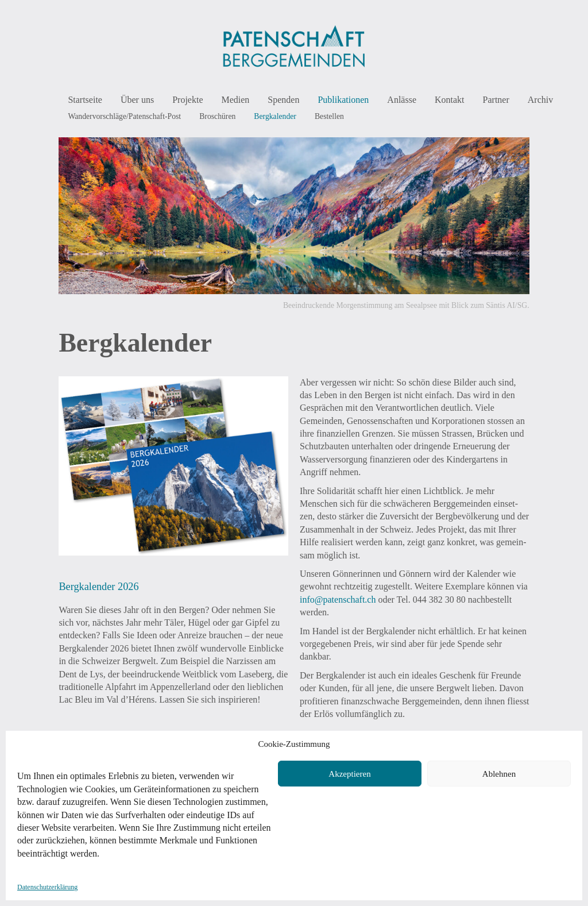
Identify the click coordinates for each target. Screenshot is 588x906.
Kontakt (450, 100)
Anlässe (402, 100)
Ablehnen (499, 774)
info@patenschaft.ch (338, 599)
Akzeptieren (349, 774)
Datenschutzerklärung (47, 887)
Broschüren (217, 116)
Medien (235, 100)
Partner (496, 100)
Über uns (137, 100)
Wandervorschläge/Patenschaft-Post (124, 116)
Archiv (540, 100)
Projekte (187, 100)
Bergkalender (275, 116)
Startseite (85, 100)
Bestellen (329, 116)
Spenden (283, 100)
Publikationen (343, 100)
